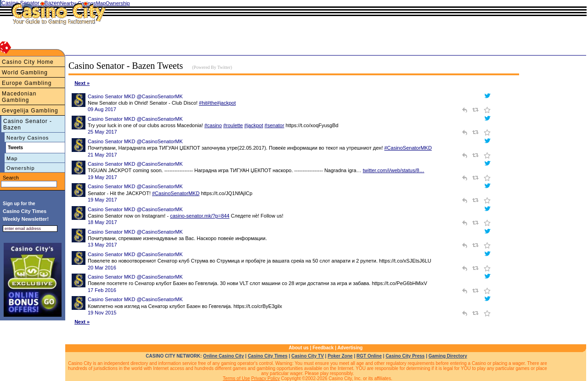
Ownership (21, 168)
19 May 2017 (102, 177)
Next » (82, 83)
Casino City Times (268, 356)
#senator (274, 125)
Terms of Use (236, 378)
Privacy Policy (266, 378)
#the (212, 103)
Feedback (323, 348)
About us (299, 348)
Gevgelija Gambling (30, 111)
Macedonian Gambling (19, 97)
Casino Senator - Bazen (28, 124)
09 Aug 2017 (102, 109)
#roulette (233, 125)
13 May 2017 (102, 245)
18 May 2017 (102, 222)
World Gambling (25, 73)
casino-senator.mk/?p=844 (200, 216)
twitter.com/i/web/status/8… (394, 170)
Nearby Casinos (28, 138)
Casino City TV (308, 356)
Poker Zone (340, 356)
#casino (213, 125)
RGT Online (369, 356)
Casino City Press (405, 356)
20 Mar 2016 (102, 268)
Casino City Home (28, 62)
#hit (203, 103)
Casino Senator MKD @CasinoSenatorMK (135, 96)
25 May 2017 (102, 132)
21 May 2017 (102, 155)
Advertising (350, 348)
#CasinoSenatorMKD (408, 148)
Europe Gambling (27, 83)
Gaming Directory (448, 356)
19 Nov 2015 (102, 313)
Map (12, 158)
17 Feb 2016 (102, 290)
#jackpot (226, 103)
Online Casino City (223, 356)
